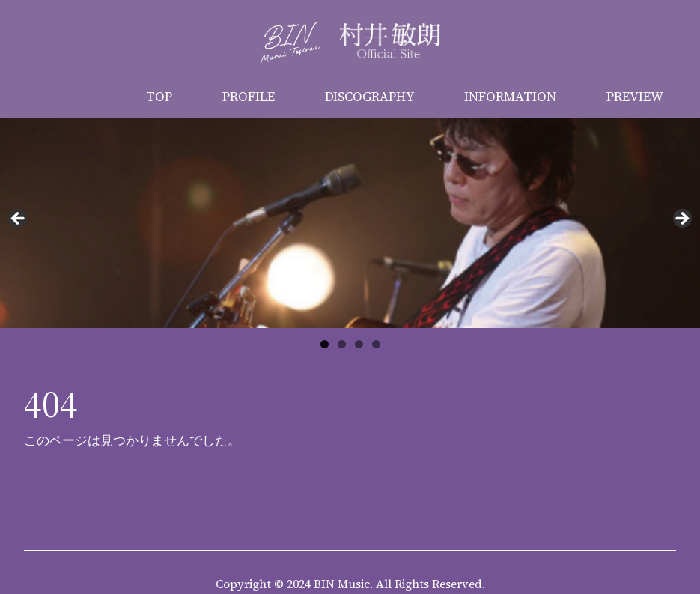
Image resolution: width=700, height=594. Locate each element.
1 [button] (325, 344)
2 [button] (342, 344)
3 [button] (359, 344)
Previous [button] (19, 219)
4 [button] (376, 344)
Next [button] (681, 219)
